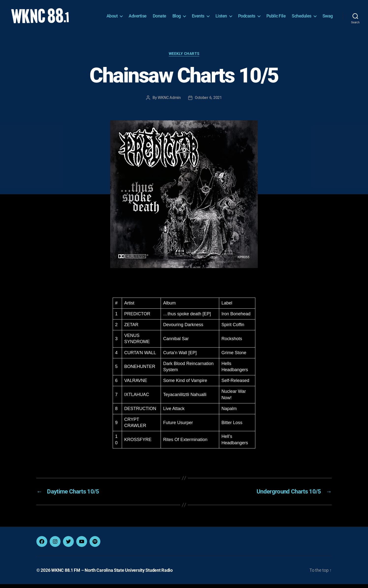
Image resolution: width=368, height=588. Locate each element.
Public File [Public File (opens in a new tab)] (276, 18)
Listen (221, 18)
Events (198, 18)
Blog (177, 18)
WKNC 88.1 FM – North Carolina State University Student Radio (112, 574)
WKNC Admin (169, 102)
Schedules (302, 18)
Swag (328, 18)
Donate (160, 18)
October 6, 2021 (208, 102)
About (112, 18)
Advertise (138, 18)
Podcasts (247, 18)
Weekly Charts (184, 58)
